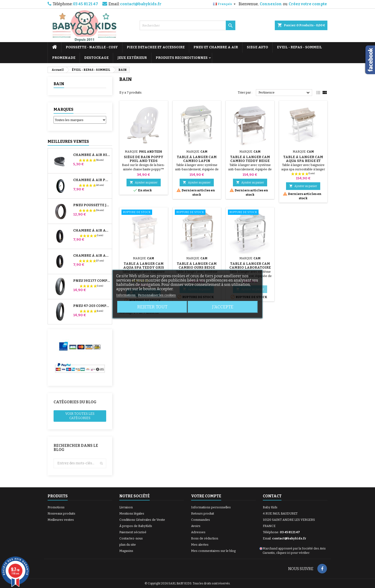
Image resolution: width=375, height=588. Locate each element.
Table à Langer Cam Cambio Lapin (197, 159)
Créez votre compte (308, 4)
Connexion (271, 4)
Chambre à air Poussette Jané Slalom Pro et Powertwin (92, 180)
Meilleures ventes (61, 520)
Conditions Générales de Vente (142, 520)
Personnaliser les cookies (157, 295)
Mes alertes (200, 545)
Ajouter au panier (144, 182)
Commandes (201, 520)
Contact (272, 496)
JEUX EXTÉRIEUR (132, 58)
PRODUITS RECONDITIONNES (182, 58)
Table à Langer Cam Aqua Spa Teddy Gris (144, 266)
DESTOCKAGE (96, 58)
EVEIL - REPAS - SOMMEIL (299, 47)
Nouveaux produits (61, 513)
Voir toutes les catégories (80, 416)
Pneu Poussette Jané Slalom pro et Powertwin (92, 205)
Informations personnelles (211, 507)
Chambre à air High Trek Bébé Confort (92, 155)
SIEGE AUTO (257, 47)
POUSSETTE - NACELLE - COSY (92, 47)
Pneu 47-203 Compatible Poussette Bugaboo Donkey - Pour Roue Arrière (92, 306)
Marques (63, 109)
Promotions (56, 507)
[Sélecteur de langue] (225, 4)
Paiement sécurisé (133, 532)
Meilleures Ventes (68, 141)
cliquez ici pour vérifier (293, 553)
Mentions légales (132, 513)
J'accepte (223, 307)
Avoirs (196, 526)
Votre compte (206, 496)
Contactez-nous (131, 538)
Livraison (126, 507)
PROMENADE (64, 58)
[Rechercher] (187, 25)
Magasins (126, 551)
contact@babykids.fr (141, 4)
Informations (126, 295)
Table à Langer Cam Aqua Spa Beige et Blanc (303, 161)
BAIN (59, 84)
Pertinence (285, 93)
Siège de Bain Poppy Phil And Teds (144, 159)
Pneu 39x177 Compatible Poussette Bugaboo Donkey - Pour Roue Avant (92, 281)
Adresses (198, 532)
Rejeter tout (152, 307)
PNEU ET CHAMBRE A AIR (216, 47)
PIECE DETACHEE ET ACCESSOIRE (156, 47)
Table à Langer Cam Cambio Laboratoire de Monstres (250, 268)
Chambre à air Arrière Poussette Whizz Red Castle (92, 256)
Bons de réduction (205, 538)
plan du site (128, 545)
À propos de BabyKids (136, 526)
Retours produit (203, 513)
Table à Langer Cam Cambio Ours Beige (197, 266)
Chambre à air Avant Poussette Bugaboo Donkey (92, 231)
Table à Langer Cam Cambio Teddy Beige (250, 159)
